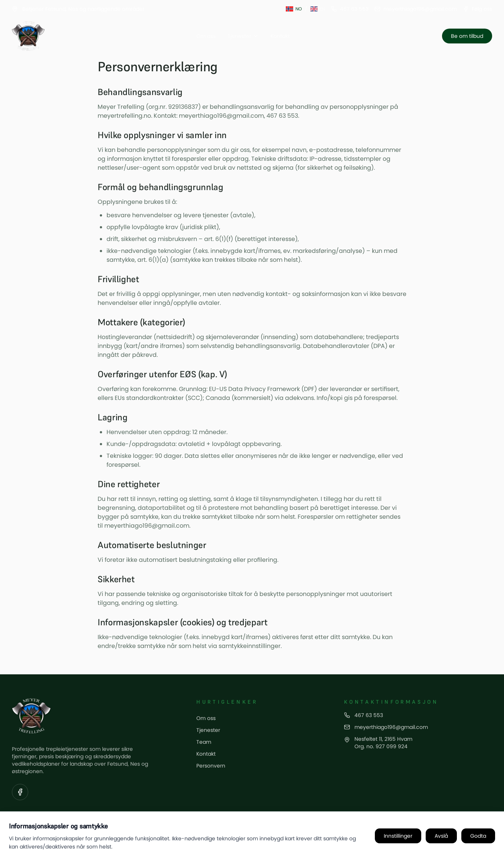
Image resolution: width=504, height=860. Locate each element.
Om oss (206, 36)
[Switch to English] (318, 9)
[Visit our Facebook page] (20, 792)
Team (204, 742)
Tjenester (243, 36)
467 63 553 (369, 715)
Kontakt (280, 36)
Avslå (441, 836)
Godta (478, 836)
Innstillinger (398, 836)
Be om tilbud (467, 36)
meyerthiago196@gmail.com (391, 727)
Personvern (211, 766)
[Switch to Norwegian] (294, 9)
